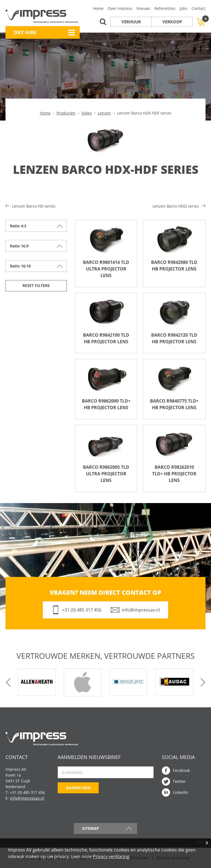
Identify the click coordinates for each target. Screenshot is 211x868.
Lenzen (104, 113)
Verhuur (131, 22)
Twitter (179, 781)
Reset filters (36, 285)
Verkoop (172, 22)
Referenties (165, 8)
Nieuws (143, 8)
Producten (66, 113)
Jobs (184, 8)
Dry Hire (25, 32)
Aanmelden (78, 788)
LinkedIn (181, 792)
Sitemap (91, 828)
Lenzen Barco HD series (34, 206)
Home (98, 8)
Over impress (120, 8)
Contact (198, 8)
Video (87, 113)
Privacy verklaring (111, 856)
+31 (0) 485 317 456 (82, 610)
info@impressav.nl (141, 610)
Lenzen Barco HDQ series (176, 206)
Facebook (181, 770)
